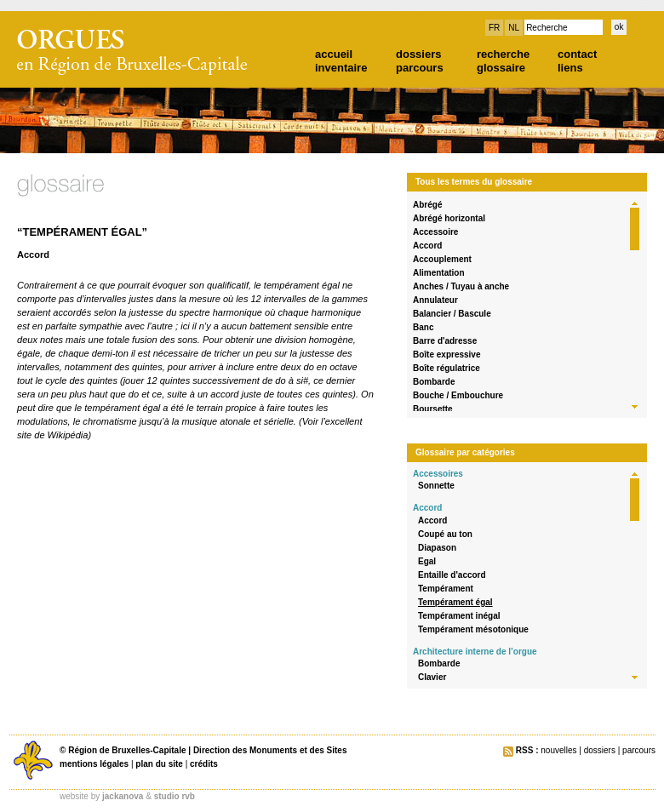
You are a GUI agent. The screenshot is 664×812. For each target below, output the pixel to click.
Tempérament (446, 589)
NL (514, 28)
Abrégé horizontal (449, 218)
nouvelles (558, 750)
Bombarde (434, 382)
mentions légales (94, 764)
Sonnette (436, 486)
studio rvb (175, 796)
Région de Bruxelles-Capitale (127, 750)
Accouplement (442, 259)
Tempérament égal (455, 602)
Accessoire (435, 232)
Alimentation (439, 273)
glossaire (501, 68)
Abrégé (427, 205)
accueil (334, 54)
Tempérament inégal (459, 616)
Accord (427, 246)
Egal (427, 561)
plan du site (159, 764)
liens (570, 68)
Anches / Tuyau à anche (461, 286)
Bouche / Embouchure (458, 395)
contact (577, 54)
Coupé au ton (445, 534)
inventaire (341, 68)
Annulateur (435, 300)
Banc (423, 327)
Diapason (437, 548)
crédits (204, 764)
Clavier (432, 677)
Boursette (433, 409)
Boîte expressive (447, 355)
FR (494, 28)
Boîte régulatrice (446, 368)
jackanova (123, 796)
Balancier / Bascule (452, 314)
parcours (420, 68)
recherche (503, 54)
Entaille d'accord (452, 575)
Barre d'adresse (445, 341)
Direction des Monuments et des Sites (270, 750)
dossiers (418, 54)
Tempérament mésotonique (473, 629)
